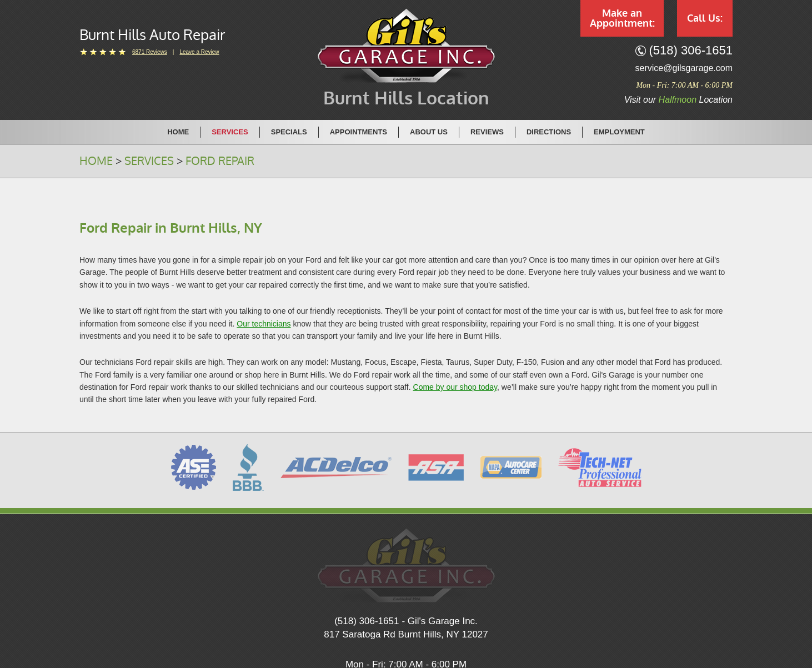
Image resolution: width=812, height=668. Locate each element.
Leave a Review (199, 52)
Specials (289, 132)
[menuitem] (178, 132)
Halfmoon (678, 100)
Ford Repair (220, 161)
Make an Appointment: (622, 18)
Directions (549, 132)
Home (178, 132)
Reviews (487, 132)
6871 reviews (150, 52)
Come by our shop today (455, 387)
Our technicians (264, 324)
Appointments (359, 132)
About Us (429, 132)
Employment (619, 132)
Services (230, 132)
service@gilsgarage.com (684, 68)
